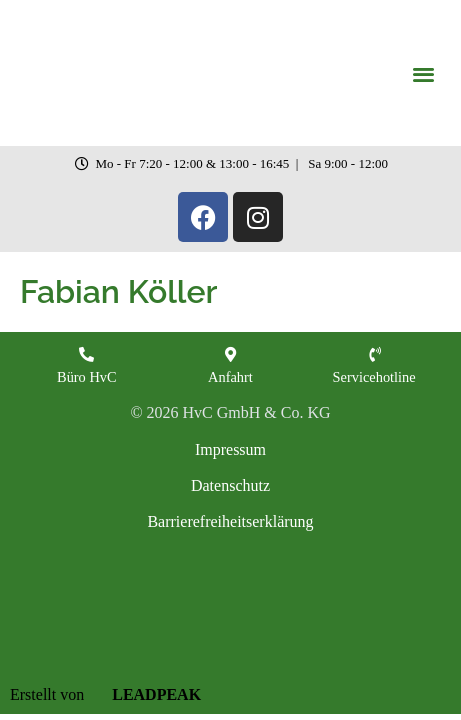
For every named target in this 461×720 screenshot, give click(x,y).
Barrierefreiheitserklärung (230, 521)
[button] (423, 73)
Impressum (230, 449)
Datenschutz (230, 485)
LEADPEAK (144, 694)
